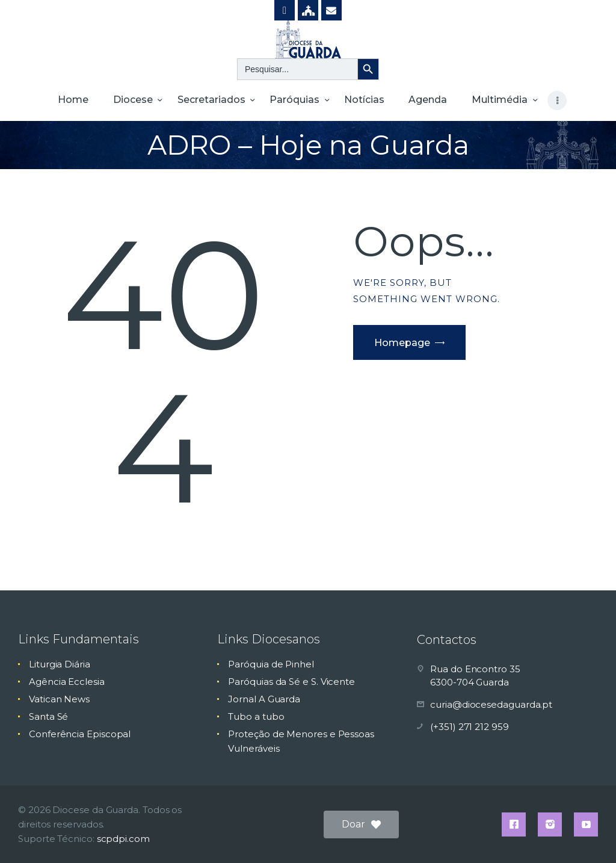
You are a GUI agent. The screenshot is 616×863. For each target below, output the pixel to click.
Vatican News (59, 699)
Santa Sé (48, 716)
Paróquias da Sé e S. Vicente (291, 682)
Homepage (402, 343)
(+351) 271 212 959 (470, 727)
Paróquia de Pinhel (271, 664)
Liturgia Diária (60, 664)
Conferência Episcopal (80, 734)
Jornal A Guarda (264, 699)
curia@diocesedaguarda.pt (491, 704)
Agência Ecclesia (67, 682)
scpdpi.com (123, 839)
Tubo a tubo (256, 716)
